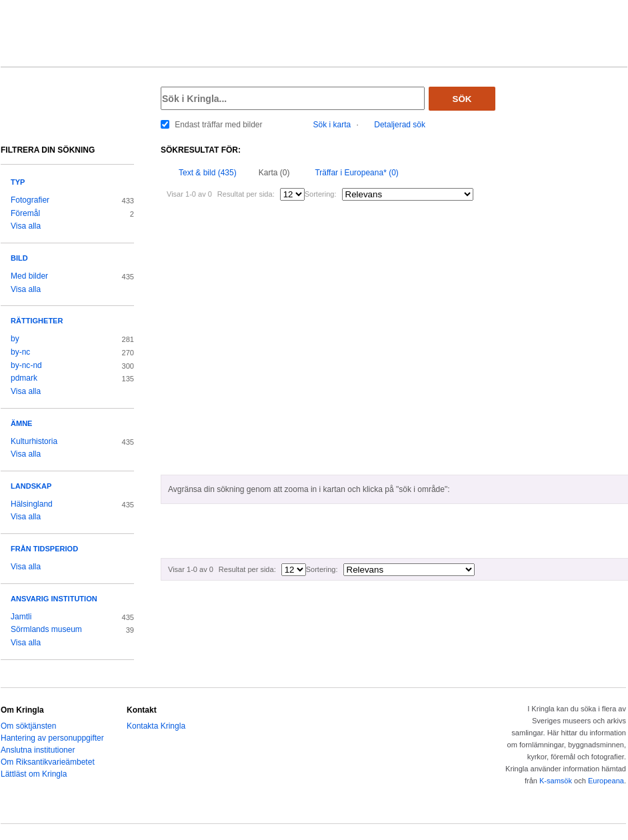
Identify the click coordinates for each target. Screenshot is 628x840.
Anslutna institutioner (38, 750)
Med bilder (29, 276)
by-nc (20, 352)
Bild (19, 258)
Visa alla (26, 226)
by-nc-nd (26, 365)
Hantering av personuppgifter (52, 738)
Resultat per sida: (246, 194)
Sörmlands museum (46, 629)
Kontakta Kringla (156, 726)
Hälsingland (32, 504)
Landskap (31, 486)
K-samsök (556, 781)
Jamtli (21, 617)
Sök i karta (332, 125)
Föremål (25, 213)
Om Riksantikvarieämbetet (48, 762)
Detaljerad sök (400, 125)
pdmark (24, 378)
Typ (18, 182)
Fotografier (30, 200)
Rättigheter (37, 321)
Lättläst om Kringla (34, 774)
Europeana (606, 781)
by (15, 339)
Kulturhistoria (34, 441)
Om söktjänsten (28, 726)
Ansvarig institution (54, 599)
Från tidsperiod (44, 549)
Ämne (21, 423)
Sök (462, 99)
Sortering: (321, 194)
